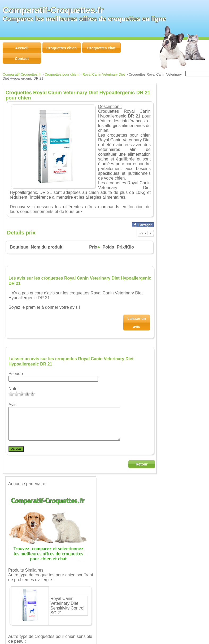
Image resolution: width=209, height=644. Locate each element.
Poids (108, 247)
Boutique (19, 247)
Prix (94, 247)
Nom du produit (47, 247)
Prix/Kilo (125, 247)
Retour (141, 471)
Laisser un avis (137, 323)
